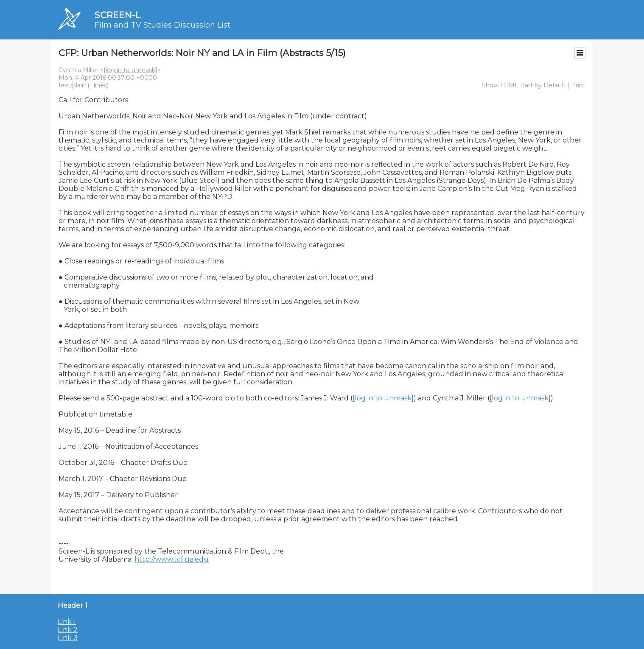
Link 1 (67, 622)
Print (578, 85)
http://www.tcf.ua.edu (172, 559)
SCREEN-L (118, 15)
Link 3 (68, 638)
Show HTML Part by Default (524, 85)
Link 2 (68, 630)
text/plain (72, 85)
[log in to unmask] (130, 70)
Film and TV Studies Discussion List (162, 25)
